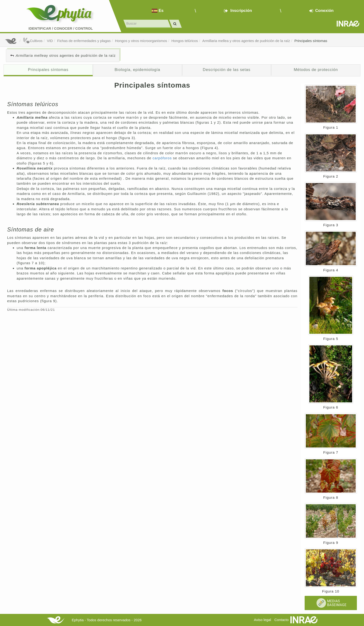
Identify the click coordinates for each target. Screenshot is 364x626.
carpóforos (163, 158)
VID (50, 41)
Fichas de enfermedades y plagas (84, 41)
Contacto (282, 620)
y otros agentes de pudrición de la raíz (66, 55)
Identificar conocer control (61, 28)
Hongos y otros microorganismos (141, 41)
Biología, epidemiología (137, 70)
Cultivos (33, 41)
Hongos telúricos (185, 41)
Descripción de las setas (227, 70)
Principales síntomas (311, 41)
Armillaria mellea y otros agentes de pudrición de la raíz (246, 41)
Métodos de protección (316, 70)
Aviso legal (262, 620)
